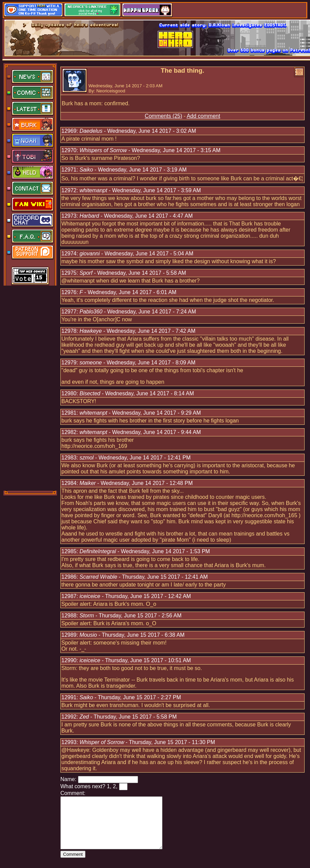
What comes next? (83, 786)
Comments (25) (163, 116)
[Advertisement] (31, 387)
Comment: (73, 793)
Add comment (203, 116)
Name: (68, 779)
